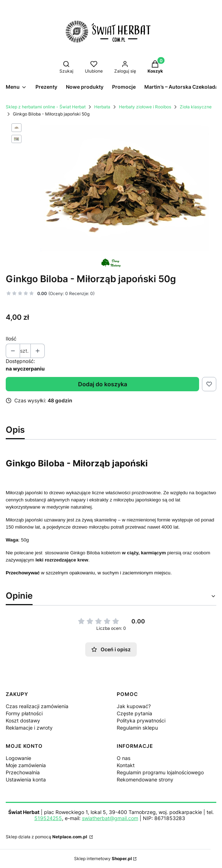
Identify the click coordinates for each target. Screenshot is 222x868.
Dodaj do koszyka (103, 384)
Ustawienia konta (26, 779)
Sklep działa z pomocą (47, 837)
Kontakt (126, 765)
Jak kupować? (134, 706)
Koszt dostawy (23, 720)
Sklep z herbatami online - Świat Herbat (46, 107)
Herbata (102, 107)
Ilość (11, 339)
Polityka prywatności (141, 720)
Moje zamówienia (26, 765)
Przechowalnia (23, 772)
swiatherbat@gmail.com (110, 818)
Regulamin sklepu (137, 728)
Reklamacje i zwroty (29, 728)
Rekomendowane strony (145, 779)
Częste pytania (134, 713)
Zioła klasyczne (196, 107)
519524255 (48, 818)
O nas (124, 758)
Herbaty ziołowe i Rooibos (145, 107)
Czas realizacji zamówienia (37, 706)
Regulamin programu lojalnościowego (160, 772)
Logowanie (18, 758)
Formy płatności (24, 713)
